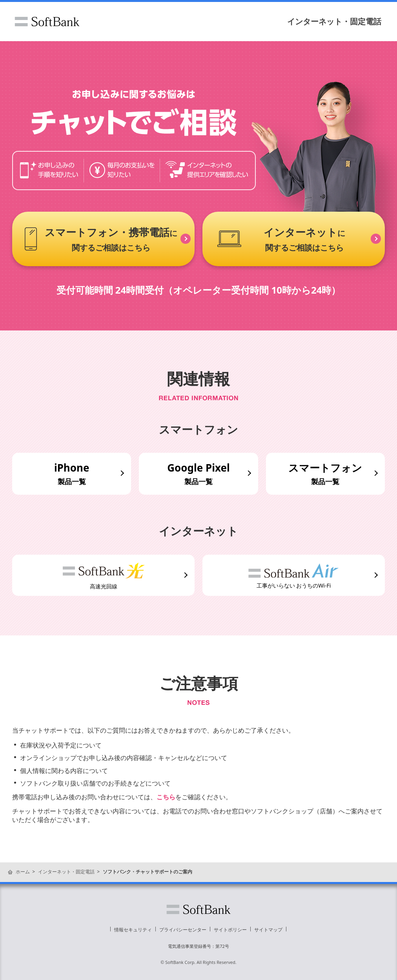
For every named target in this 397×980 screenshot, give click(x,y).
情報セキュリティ (133, 930)
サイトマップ (268, 930)
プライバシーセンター (183, 930)
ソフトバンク (47, 22)
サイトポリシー (230, 930)
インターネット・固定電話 (334, 21)
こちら (166, 797)
